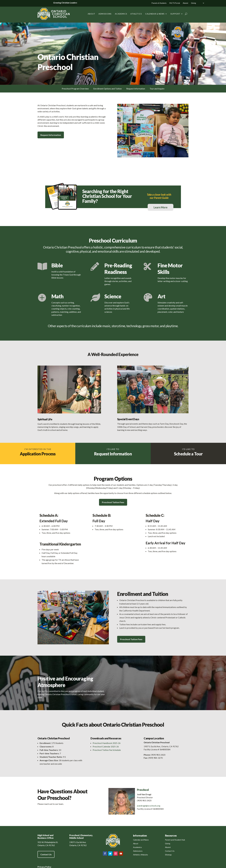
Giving (193, 3)
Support (175, 14)
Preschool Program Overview (75, 89)
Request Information (136, 89)
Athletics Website (140, 855)
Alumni (185, 3)
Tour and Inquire (157, 89)
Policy (48, 867)
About (91, 14)
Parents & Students (159, 3)
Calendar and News (141, 840)
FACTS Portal (175, 3)
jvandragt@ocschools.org (149, 806)
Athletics (136, 14)
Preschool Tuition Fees (113, 502)
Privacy (41, 867)
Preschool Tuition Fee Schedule (107, 750)
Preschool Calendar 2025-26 (106, 746)
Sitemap (168, 855)
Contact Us (46, 854)
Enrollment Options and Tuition (107, 89)
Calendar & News (155, 14)
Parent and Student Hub (175, 840)
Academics (121, 14)
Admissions (105, 14)
